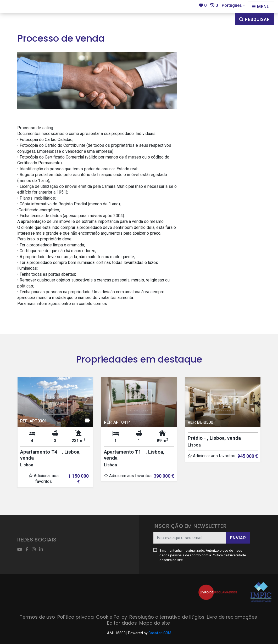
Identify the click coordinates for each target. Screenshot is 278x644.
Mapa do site (155, 623)
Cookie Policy (112, 617)
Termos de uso (37, 617)
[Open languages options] (261, 7)
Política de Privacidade (229, 555)
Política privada (76, 617)
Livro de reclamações (232, 617)
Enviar (238, 538)
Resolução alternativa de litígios (167, 617)
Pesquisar (255, 19)
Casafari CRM (160, 633)
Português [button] (232, 5)
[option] (55, 436)
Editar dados (122, 623)
